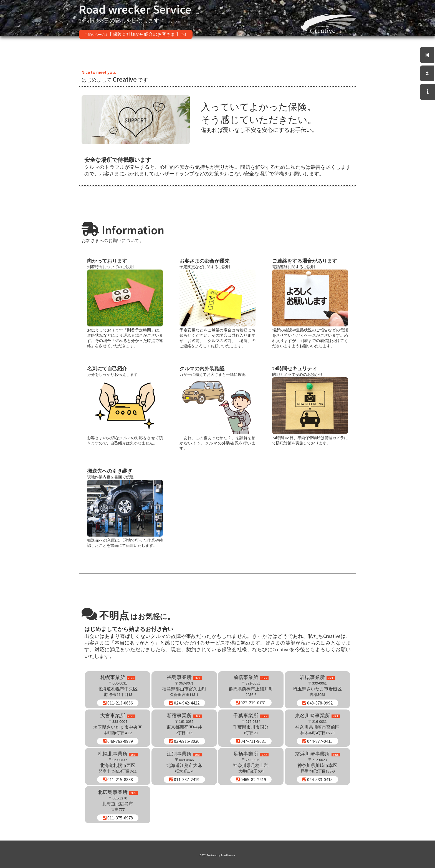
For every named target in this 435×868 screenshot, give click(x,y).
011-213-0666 (118, 703)
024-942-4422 (184, 703)
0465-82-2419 (251, 779)
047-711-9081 (251, 741)
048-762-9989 (118, 741)
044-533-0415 (318, 779)
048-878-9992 (318, 703)
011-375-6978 (118, 818)
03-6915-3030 (184, 741)
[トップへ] (428, 75)
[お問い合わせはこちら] (428, 94)
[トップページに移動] (428, 55)
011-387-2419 (184, 779)
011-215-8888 (118, 779)
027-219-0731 (251, 703)
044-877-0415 (318, 741)
